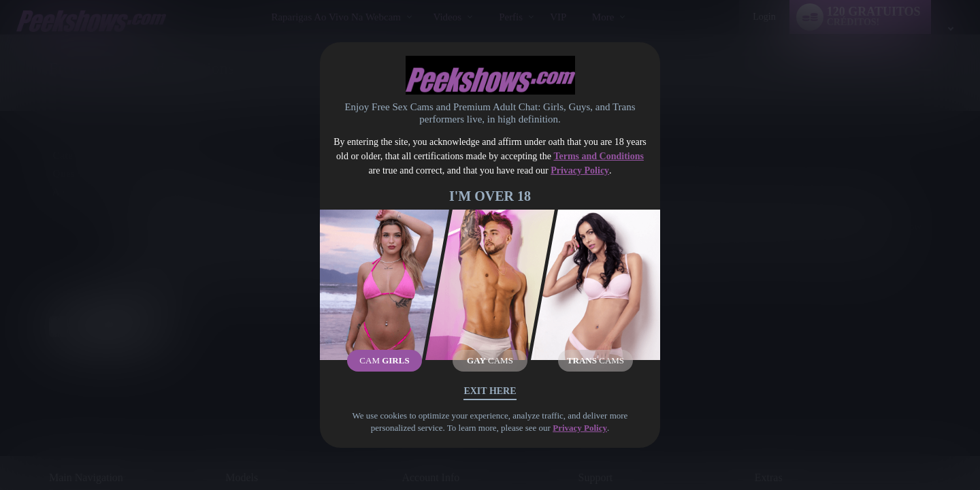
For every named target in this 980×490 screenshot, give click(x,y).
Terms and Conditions (599, 156)
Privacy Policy (580, 170)
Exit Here (490, 391)
